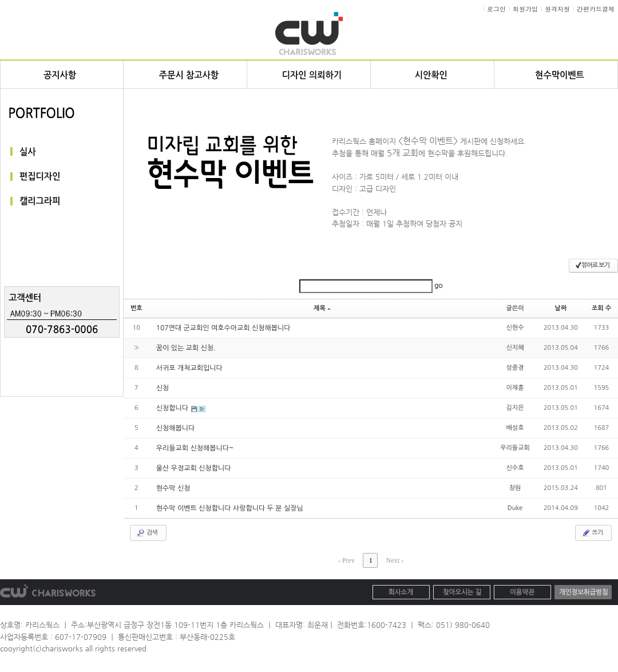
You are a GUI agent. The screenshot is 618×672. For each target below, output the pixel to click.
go (439, 286)
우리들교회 (515, 448)
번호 (136, 308)
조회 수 (601, 308)
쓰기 (592, 533)
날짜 (561, 308)
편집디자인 (62, 177)
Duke (515, 508)
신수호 (515, 468)
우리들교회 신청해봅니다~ (195, 448)
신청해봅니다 (176, 428)
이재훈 (515, 388)
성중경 (515, 368)
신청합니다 (173, 408)
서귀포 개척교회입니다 (189, 368)
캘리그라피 (62, 202)
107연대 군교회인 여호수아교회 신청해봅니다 (223, 328)
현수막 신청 (173, 488)
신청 (163, 388)
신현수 (515, 328)
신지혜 (515, 348)
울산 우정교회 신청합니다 (194, 468)
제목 (322, 308)
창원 (515, 488)
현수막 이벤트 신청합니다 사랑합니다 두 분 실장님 (230, 508)
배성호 (515, 428)
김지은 (515, 408)
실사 (62, 151)
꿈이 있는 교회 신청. (186, 348)
